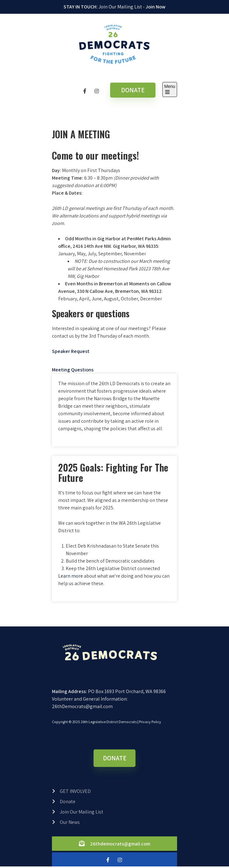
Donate (68, 802)
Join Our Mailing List (81, 812)
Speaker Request (71, 351)
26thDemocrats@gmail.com (82, 706)
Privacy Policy (150, 722)
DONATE (133, 90)
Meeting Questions (73, 370)
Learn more (71, 576)
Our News (70, 822)
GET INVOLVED (75, 791)
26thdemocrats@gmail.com (120, 844)
